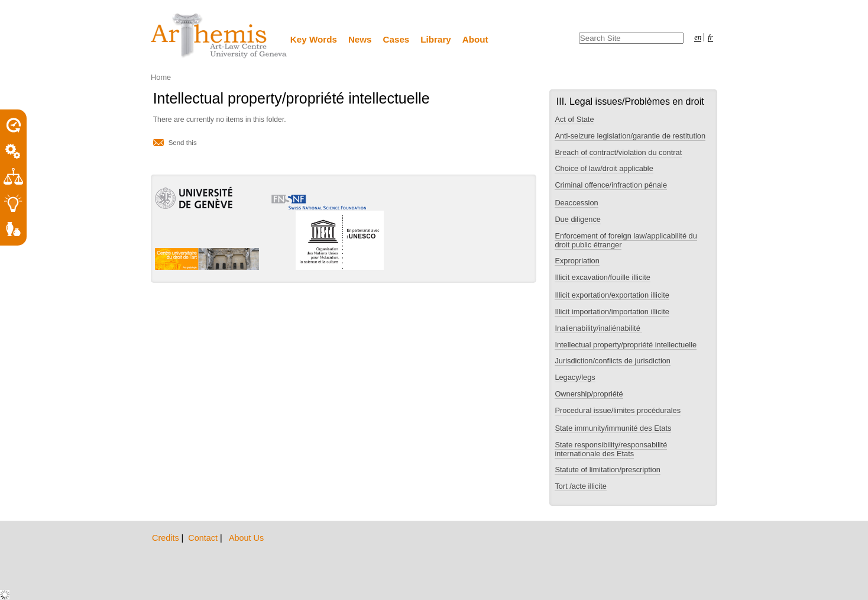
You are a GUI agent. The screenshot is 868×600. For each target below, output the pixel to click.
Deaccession (576, 203)
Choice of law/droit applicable (604, 168)
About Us (246, 538)
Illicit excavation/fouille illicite (602, 277)
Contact (204, 538)
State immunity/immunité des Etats (613, 428)
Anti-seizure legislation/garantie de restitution (630, 136)
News (360, 39)
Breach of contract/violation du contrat (618, 152)
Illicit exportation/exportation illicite (612, 295)
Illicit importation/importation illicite (612, 312)
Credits (167, 538)
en (698, 37)
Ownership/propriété (589, 394)
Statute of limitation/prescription (608, 470)
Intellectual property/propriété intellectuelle (626, 345)
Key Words (314, 39)
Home (161, 77)
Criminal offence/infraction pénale (611, 185)
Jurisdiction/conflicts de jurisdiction (613, 361)
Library (436, 39)
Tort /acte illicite (580, 486)
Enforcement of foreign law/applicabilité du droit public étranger (626, 240)
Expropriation (577, 261)
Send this (183, 143)
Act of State (574, 119)
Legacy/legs (575, 377)
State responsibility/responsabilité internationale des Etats (611, 449)
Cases (396, 39)
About (475, 39)
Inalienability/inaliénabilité (598, 328)
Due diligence (578, 219)
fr (710, 37)
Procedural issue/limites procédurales (618, 410)
